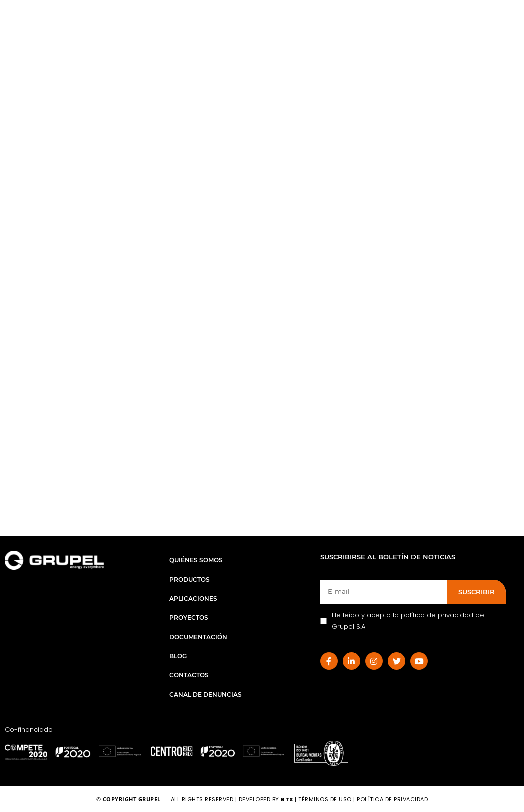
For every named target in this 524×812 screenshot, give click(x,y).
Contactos (189, 675)
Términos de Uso (326, 799)
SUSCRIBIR (476, 592)
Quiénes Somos (196, 560)
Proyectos (189, 618)
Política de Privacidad (392, 799)
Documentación (198, 637)
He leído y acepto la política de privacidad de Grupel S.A (402, 621)
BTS (287, 799)
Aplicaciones (193, 599)
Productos (190, 580)
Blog (178, 656)
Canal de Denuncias (206, 694)
